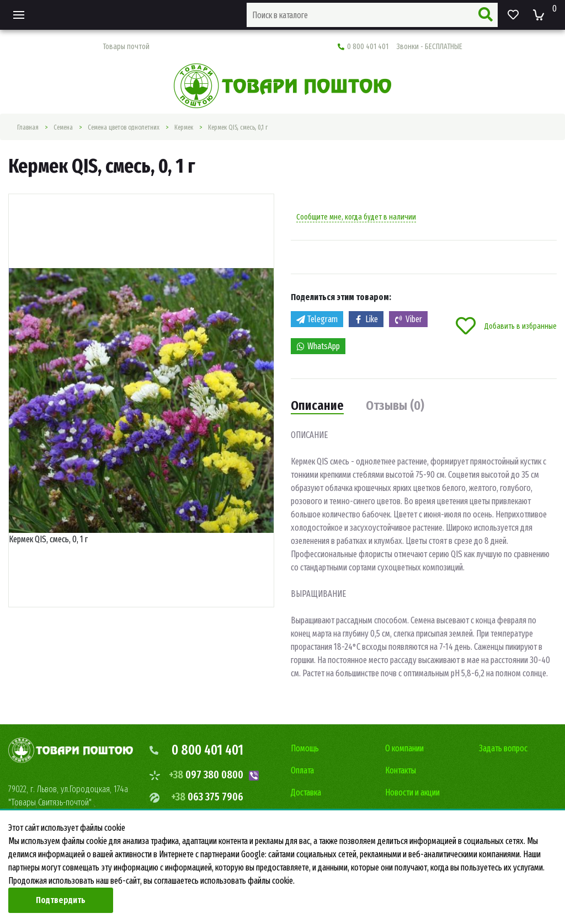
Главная (28, 127)
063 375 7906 (207, 797)
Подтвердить (61, 900)
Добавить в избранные (506, 326)
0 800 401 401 (400, 47)
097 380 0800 (206, 775)
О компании (404, 748)
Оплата (302, 770)
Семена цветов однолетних (124, 127)
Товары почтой (126, 47)
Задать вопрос (503, 748)
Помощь (305, 748)
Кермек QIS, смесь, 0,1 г (238, 127)
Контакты (401, 770)
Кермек (184, 127)
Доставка (306, 792)
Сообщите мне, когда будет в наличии (356, 217)
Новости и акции (412, 792)
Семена (63, 127)
